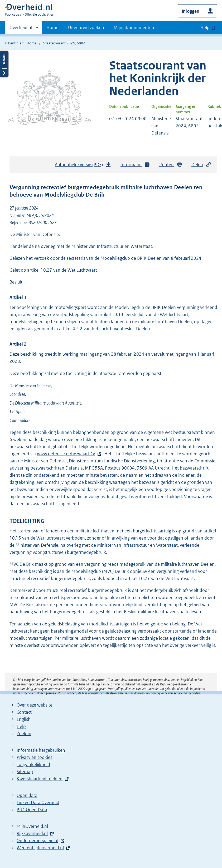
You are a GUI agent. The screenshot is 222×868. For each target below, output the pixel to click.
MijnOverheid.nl (32, 826)
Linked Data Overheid (38, 802)
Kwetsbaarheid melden (40, 779)
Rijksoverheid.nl (32, 833)
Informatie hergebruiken (41, 750)
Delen (201, 165)
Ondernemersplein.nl (37, 841)
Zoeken (24, 734)
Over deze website (35, 705)
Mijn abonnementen (134, 27)
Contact (24, 712)
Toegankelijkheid (33, 764)
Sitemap (25, 772)
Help (21, 726)
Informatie (135, 165)
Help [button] (205, 27)
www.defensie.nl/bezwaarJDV (66, 454)
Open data (27, 795)
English (24, 719)
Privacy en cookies (34, 757)
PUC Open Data (32, 810)
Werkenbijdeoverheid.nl (40, 848)
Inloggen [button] (190, 11)
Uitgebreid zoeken (86, 27)
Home (52, 27)
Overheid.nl (21, 29)
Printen (171, 165)
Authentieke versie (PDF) (83, 166)
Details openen (4, 64)
